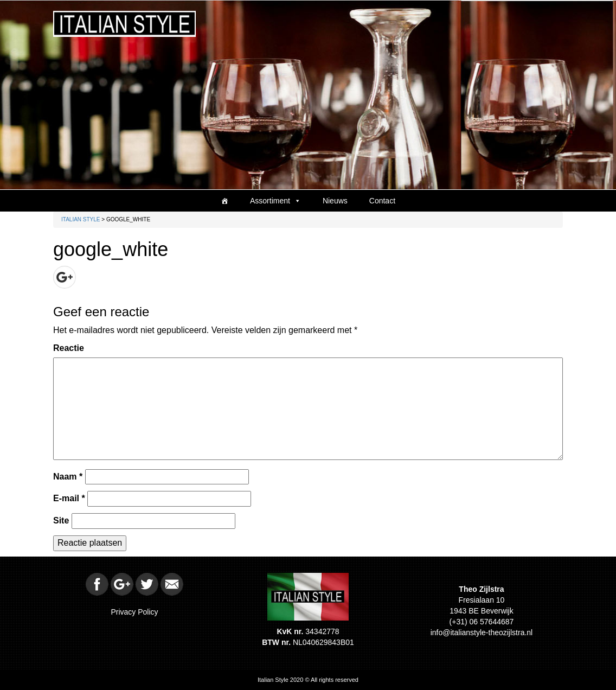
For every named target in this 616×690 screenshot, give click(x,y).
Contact (382, 201)
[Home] (224, 201)
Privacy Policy (134, 612)
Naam (68, 477)
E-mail (69, 498)
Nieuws (335, 201)
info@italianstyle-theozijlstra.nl (482, 632)
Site (61, 520)
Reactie (69, 348)
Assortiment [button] (275, 201)
